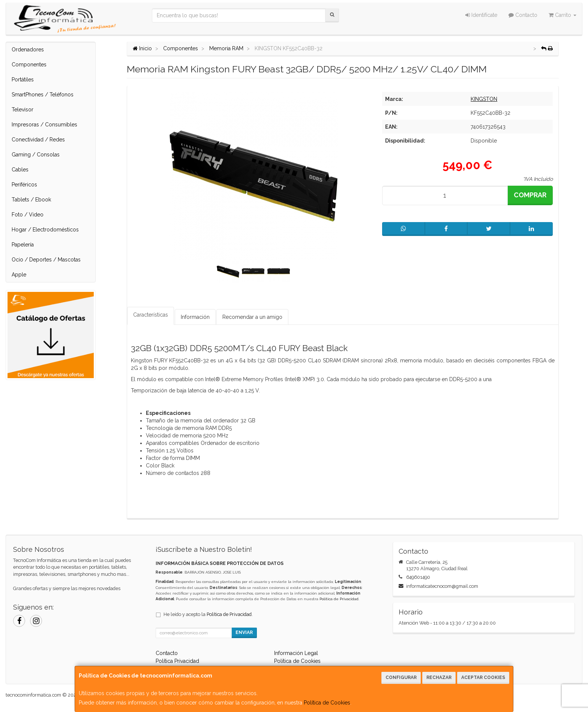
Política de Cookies (327, 703)
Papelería (23, 245)
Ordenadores (28, 50)
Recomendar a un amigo (252, 317)
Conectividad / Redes (38, 140)
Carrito (562, 15)
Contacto (523, 15)
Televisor (22, 110)
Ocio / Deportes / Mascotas (46, 260)
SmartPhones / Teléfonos (43, 95)
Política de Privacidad (339, 599)
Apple (19, 275)
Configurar (401, 677)
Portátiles (23, 80)
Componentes (29, 65)
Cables (20, 170)
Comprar (530, 195)
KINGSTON (484, 99)
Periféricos (24, 185)
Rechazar (439, 677)
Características (151, 315)
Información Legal (296, 653)
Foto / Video (28, 215)
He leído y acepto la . (208, 614)
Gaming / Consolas (36, 155)
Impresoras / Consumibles (44, 125)
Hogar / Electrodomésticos (45, 230)
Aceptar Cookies (483, 677)
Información (195, 317)
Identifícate (481, 15)
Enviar (244, 632)
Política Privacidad (177, 661)
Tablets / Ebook (31, 200)
